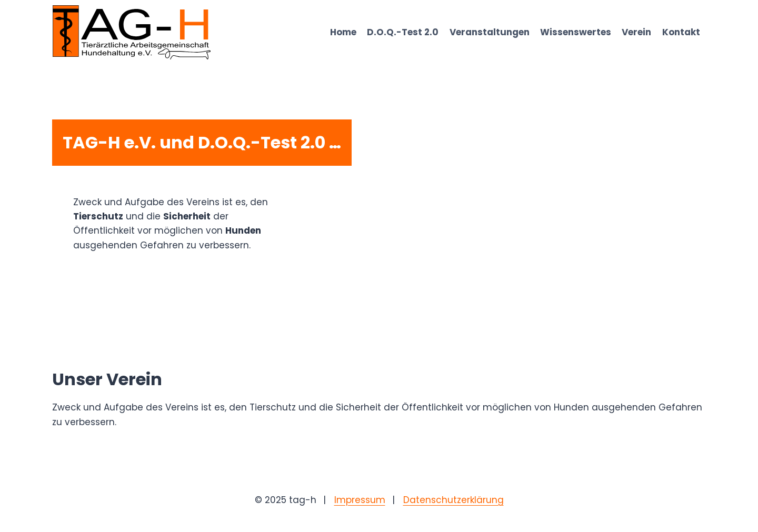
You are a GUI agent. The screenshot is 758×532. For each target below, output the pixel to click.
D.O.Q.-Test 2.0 (403, 32)
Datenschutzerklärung (453, 500)
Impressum (360, 500)
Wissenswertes (576, 32)
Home (343, 32)
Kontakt (681, 32)
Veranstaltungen (490, 32)
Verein (636, 32)
